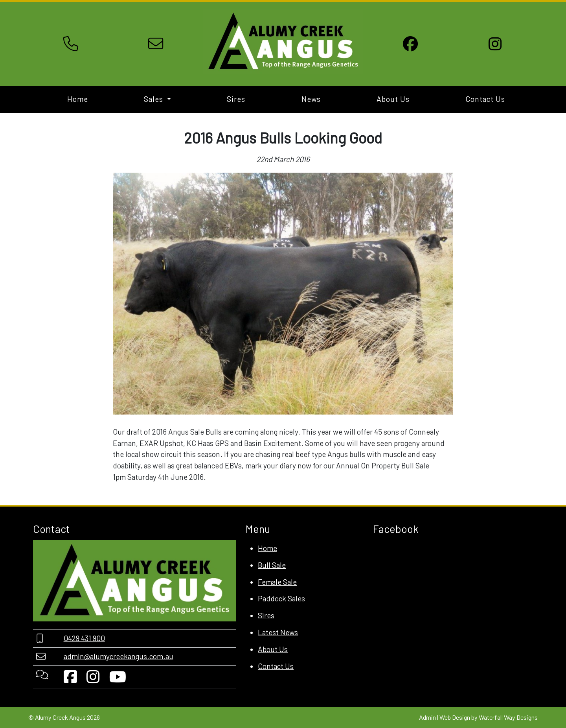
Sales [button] (154, 99)
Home (78, 99)
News (311, 99)
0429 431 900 (84, 638)
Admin (427, 717)
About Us (393, 99)
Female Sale (277, 582)
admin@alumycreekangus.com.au (119, 656)
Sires (236, 99)
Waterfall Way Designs (508, 717)
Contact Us (485, 99)
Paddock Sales (281, 598)
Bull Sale (272, 565)
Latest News (278, 632)
